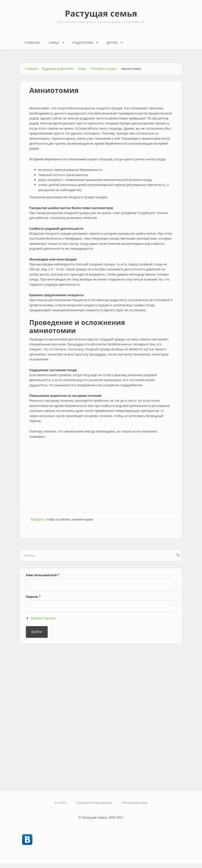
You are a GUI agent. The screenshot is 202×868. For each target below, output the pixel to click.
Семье (55, 41)
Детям (113, 41)
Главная (32, 43)
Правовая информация (94, 803)
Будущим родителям (58, 69)
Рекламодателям (135, 803)
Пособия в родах (104, 69)
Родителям (84, 41)
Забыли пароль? (43, 618)
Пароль (33, 597)
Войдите (37, 519)
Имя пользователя (43, 575)
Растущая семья (101, 13)
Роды (82, 69)
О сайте (61, 803)
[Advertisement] (101, 476)
